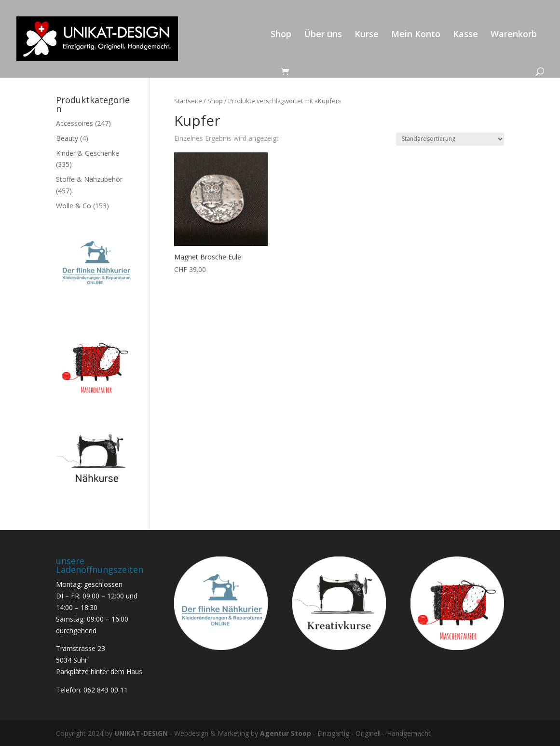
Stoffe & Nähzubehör (89, 179)
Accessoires (75, 123)
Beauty (67, 138)
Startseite (188, 101)
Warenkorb (514, 35)
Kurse (367, 35)
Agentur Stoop (286, 733)
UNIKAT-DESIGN (141, 733)
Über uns (323, 35)
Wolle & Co (74, 206)
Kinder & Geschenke (88, 153)
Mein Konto (416, 35)
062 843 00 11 (106, 690)
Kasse (465, 35)
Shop (281, 35)
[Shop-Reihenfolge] (450, 139)
